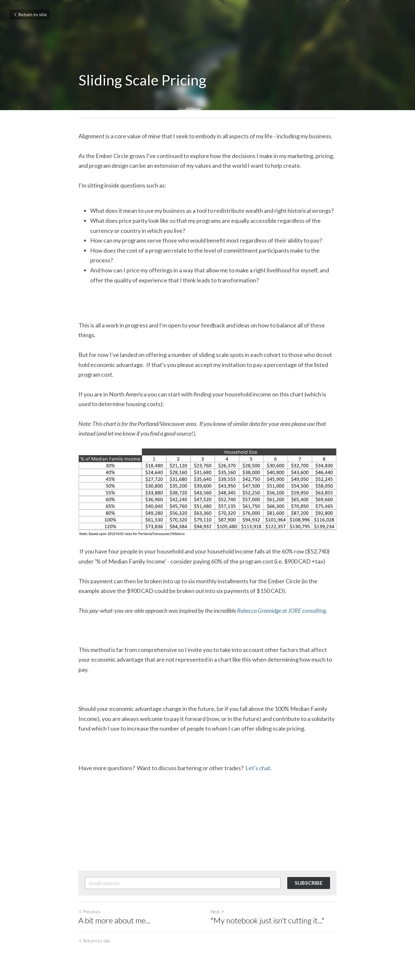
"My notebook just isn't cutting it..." (267, 920)
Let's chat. (259, 768)
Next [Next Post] (218, 912)
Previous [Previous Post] (89, 912)
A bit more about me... (114, 920)
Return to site (30, 14)
